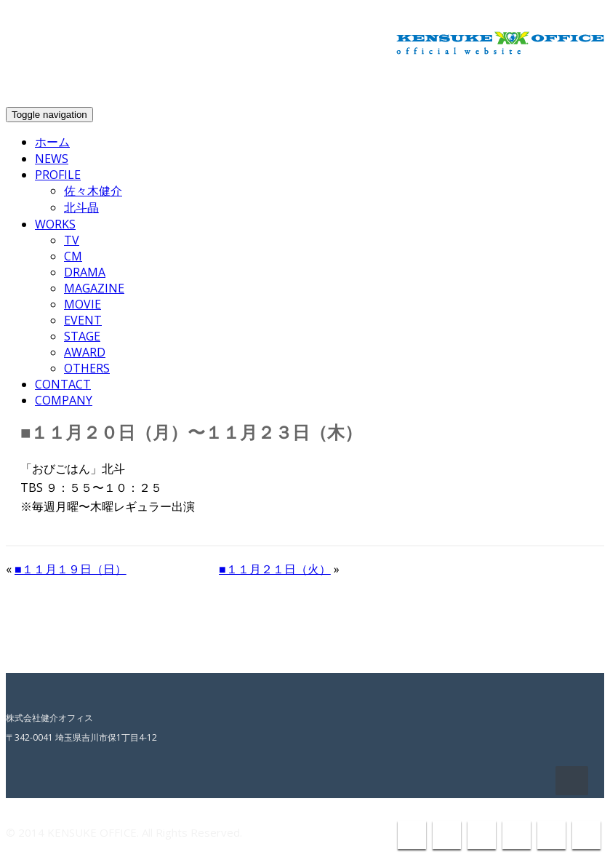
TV (72, 240)
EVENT (83, 320)
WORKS (55, 224)
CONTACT (63, 384)
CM (73, 256)
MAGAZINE (94, 288)
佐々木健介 (93, 191)
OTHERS (87, 368)
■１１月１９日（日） (71, 569)
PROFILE (58, 175)
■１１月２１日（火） (275, 569)
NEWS (52, 159)
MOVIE (83, 304)
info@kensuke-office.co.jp (525, 84)
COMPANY (64, 400)
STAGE (82, 336)
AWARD (85, 352)
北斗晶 (81, 207)
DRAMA (85, 272)
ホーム (52, 142)
